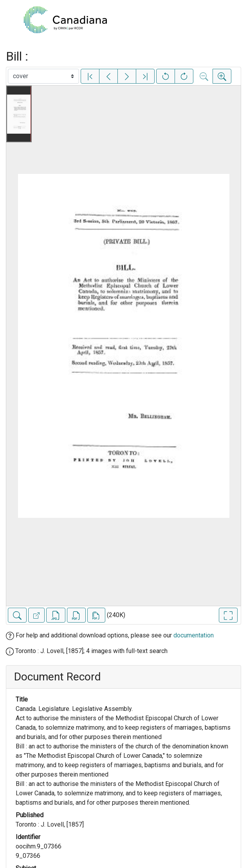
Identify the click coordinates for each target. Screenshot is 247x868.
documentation (194, 635)
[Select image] (43, 76)
